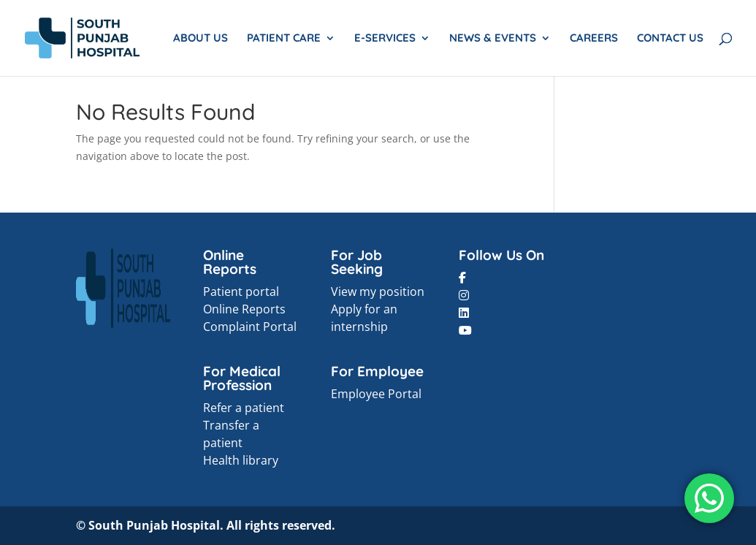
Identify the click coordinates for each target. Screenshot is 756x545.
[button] (462, 278)
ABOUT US (201, 39)
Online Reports (244, 309)
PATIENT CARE (284, 39)
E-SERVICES (385, 39)
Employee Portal (376, 394)
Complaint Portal (250, 327)
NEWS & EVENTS (493, 39)
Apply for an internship (364, 318)
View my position (378, 291)
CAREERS (594, 39)
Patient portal (241, 291)
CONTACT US (670, 39)
